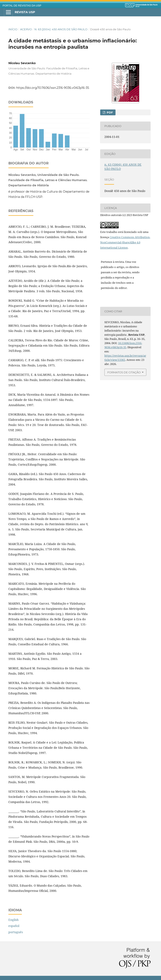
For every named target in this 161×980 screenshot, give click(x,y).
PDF (109, 112)
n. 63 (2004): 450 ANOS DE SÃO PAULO (61, 29)
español (14, 926)
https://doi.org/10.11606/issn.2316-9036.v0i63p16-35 (53, 88)
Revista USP (25, 12)
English (14, 920)
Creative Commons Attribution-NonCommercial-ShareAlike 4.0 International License (125, 242)
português (16, 932)
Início (13, 29)
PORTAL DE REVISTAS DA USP (22, 6)
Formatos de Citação (124, 372)
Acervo (26, 29)
